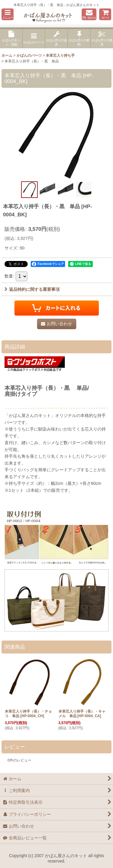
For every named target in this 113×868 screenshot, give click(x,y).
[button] (8, 14)
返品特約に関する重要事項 (32, 289)
